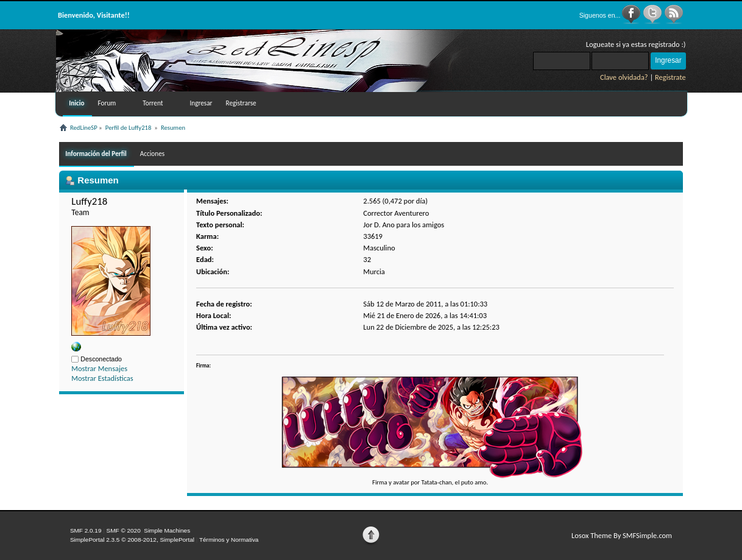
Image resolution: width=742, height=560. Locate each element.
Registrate (670, 77)
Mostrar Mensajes (99, 368)
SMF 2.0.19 (86, 530)
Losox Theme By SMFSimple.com (622, 535)
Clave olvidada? (624, 77)
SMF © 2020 (124, 530)
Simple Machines (167, 530)
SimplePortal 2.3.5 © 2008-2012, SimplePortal (132, 540)
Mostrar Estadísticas (102, 378)
